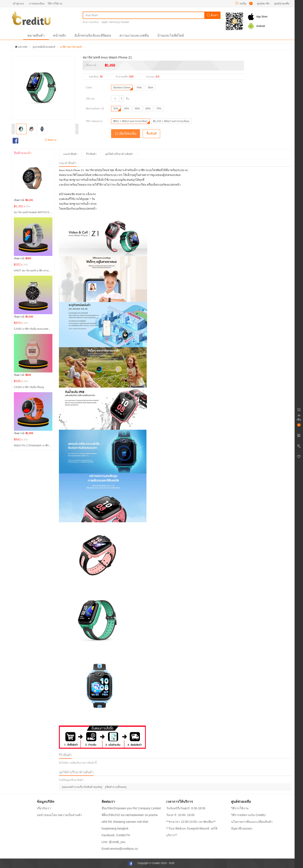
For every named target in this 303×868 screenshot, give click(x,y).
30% (116, 109)
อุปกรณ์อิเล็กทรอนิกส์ (44, 47)
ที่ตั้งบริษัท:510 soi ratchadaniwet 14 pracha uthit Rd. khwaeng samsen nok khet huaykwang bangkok (130, 822)
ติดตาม (50, 140)
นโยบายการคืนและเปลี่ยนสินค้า (252, 822)
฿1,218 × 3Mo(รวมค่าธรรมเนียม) (171, 121)
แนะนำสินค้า (70, 154)
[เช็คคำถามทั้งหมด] (116, 787)
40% (127, 109)
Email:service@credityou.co (120, 849)
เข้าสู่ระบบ (18, 4)
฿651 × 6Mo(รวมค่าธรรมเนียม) (130, 121)
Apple (105, 22)
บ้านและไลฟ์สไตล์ (171, 35)
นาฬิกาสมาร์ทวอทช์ (71, 47)
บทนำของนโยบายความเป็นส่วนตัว (59, 815)
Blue (151, 88)
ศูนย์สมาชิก (263, 4)
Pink (139, 88)
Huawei (125, 22)
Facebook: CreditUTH (116, 835)
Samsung (114, 22)
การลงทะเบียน (37, 4)
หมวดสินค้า (36, 35)
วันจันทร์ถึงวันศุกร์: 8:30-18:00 (186, 808)
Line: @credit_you (114, 842)
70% (159, 109)
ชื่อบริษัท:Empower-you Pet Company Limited (131, 808)
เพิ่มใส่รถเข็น (126, 134)
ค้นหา (213, 15)
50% (137, 109)
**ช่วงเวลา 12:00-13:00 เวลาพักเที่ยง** (191, 822)
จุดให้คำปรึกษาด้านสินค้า (119, 154)
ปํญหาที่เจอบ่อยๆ (242, 828)
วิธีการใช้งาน (55, 4)
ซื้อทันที (151, 134)
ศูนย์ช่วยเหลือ (282, 4)
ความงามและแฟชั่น (134, 35)
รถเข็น (243, 4)
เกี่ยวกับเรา (44, 808)
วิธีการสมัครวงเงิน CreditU (248, 815)
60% (148, 109)
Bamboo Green (122, 88)
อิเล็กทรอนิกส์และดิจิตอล (93, 35)
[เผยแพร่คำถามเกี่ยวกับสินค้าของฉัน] (82, 787)
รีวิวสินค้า (91, 154)
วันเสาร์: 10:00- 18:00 (180, 815)
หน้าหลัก (60, 35)
